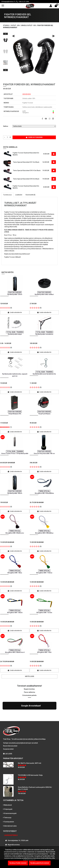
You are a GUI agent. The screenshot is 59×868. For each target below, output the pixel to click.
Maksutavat (8, 787)
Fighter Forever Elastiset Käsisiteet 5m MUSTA (26, 187)
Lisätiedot (19, 195)
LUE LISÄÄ (8, 736)
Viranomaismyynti (10, 795)
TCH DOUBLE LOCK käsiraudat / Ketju (30, 757)
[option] (5, 39)
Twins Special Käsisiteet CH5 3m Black (26, 179)
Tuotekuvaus (8, 195)
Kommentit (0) (30, 195)
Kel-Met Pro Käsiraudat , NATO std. (30, 745)
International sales (10, 808)
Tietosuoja (8, 799)
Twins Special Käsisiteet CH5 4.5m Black (27, 170)
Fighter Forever (28, 103)
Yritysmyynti (8, 791)
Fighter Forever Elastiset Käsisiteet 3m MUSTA (26, 154)
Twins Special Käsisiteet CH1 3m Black (26, 162)
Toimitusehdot (9, 804)
